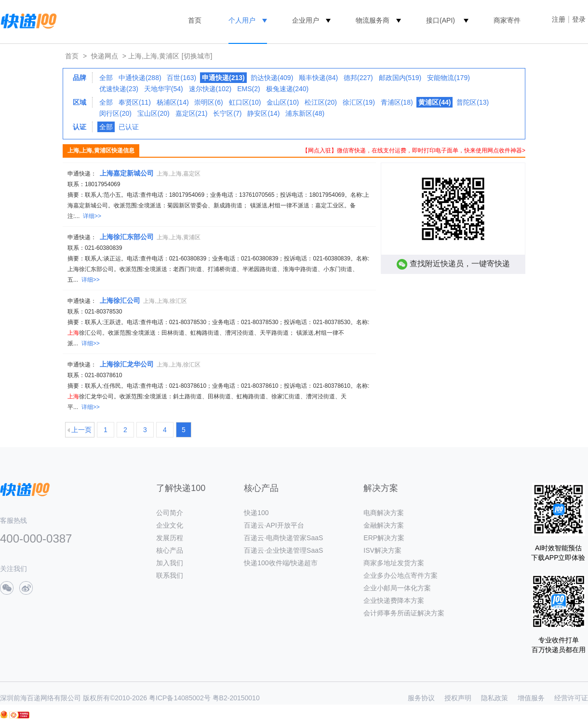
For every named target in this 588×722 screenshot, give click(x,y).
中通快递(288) (140, 78)
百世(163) (181, 78)
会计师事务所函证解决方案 (404, 613)
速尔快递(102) (210, 89)
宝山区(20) (154, 113)
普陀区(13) (473, 102)
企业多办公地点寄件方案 (401, 575)
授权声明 (458, 698)
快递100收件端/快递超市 (281, 563)
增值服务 (531, 698)
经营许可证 (571, 698)
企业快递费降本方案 (394, 600)
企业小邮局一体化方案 (397, 588)
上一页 (81, 430)
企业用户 (306, 20)
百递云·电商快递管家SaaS (283, 538)
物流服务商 (373, 20)
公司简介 (170, 513)
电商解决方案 (384, 513)
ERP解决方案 (384, 538)
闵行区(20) (115, 113)
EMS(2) (248, 89)
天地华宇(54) (164, 89)
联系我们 (170, 575)
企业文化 (170, 525)
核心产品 (170, 550)
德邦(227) (358, 78)
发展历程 (170, 538)
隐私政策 (494, 698)
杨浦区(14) (173, 102)
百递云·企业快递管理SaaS (283, 550)
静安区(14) (263, 113)
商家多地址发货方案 (394, 563)
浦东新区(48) (305, 113)
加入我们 (170, 563)
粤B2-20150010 (236, 698)
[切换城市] (197, 56)
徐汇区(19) (359, 102)
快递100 (256, 513)
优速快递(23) (119, 89)
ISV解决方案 (382, 550)
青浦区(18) (397, 102)
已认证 (129, 127)
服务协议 (421, 698)
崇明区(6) (208, 102)
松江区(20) (321, 102)
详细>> (92, 216)
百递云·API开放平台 (274, 525)
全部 (106, 78)
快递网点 (105, 56)
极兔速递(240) (287, 89)
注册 (559, 19)
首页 (195, 20)
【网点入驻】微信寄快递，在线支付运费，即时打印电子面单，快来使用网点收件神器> (414, 150)
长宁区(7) (227, 113)
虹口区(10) (245, 102)
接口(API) (441, 20)
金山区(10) (283, 102)
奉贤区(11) (135, 102)
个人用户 (242, 20)
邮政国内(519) (400, 78)
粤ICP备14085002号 (180, 698)
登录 (579, 19)
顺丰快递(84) (318, 78)
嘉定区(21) (192, 113)
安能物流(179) (448, 78)
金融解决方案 (384, 525)
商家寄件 (507, 20)
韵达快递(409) (272, 78)
